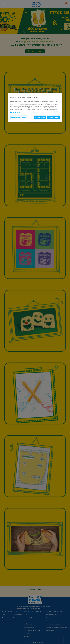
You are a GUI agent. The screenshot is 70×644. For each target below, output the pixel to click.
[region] (35, 107)
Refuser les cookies (40, 117)
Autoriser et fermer (54, 117)
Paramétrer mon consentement (19, 117)
